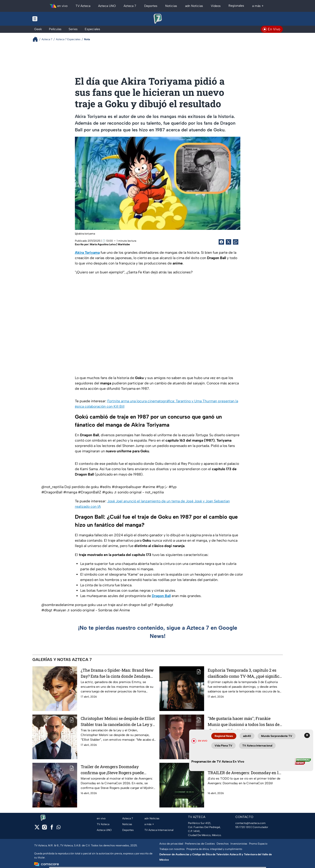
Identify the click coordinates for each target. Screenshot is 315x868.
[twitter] (37, 829)
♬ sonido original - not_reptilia (139, 492)
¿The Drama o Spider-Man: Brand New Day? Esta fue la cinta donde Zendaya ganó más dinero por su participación (117, 673)
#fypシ (162, 487)
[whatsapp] (59, 828)
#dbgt (47, 610)
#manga (70, 492)
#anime (149, 487)
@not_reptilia (52, 487)
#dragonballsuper (127, 487)
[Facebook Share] (221, 242)
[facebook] (52, 829)
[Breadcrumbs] (37, 39)
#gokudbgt (164, 605)
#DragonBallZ (90, 492)
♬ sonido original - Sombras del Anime (98, 610)
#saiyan (60, 610)
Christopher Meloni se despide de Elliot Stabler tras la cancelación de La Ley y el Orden (118, 721)
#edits (105, 487)
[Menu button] (50, 19)
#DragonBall (52, 492)
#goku (108, 492)
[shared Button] (236, 242)
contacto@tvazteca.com (251, 823)
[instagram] (44, 829)
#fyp (173, 487)
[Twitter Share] (228, 242)
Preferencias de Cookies (200, 844)
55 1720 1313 (243, 827)
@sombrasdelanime (58, 605)
